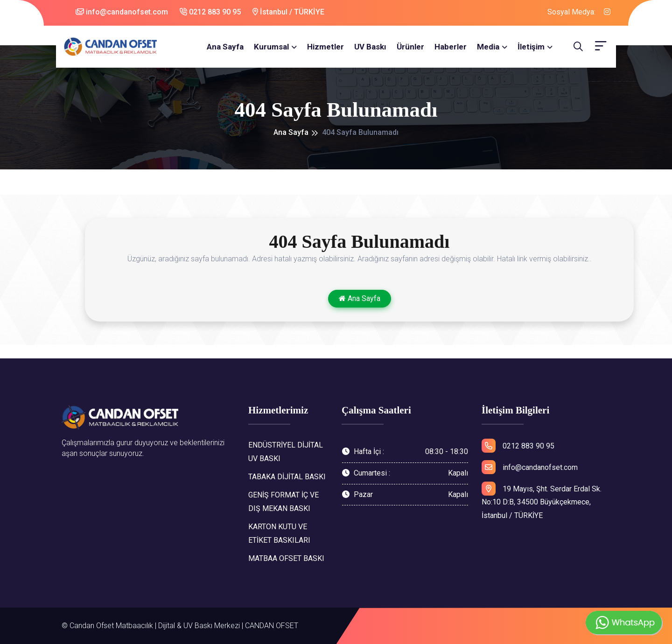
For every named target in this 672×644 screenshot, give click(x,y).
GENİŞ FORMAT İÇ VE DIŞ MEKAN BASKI (283, 502)
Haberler (451, 47)
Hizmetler (325, 47)
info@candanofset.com (122, 12)
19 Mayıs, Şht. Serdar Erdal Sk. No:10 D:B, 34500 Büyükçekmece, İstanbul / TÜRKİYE (542, 501)
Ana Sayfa (225, 47)
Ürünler (410, 47)
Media (488, 47)
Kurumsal (271, 47)
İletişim (531, 47)
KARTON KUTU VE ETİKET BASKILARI (279, 533)
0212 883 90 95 (210, 12)
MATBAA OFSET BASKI (286, 558)
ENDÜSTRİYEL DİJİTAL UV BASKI (286, 452)
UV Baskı (370, 47)
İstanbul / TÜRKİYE (288, 12)
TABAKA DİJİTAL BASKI (287, 477)
